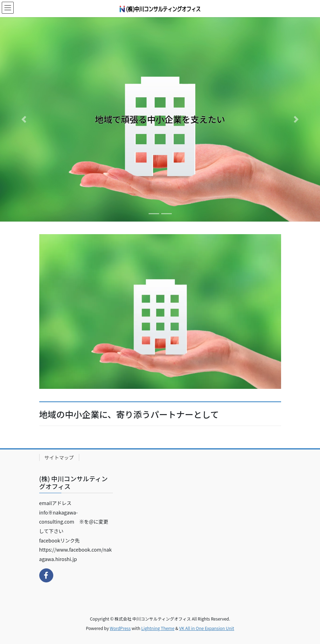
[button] (24, 119)
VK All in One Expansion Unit (207, 628)
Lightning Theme (158, 628)
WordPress (120, 628)
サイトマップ (59, 457)
